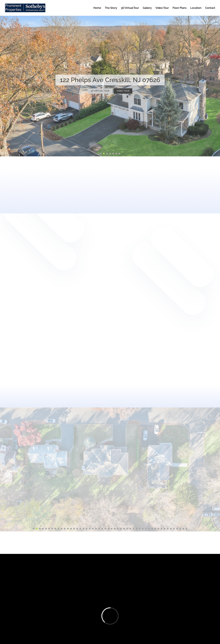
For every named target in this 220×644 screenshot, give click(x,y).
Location (196, 8)
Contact (210, 8)
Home (97, 8)
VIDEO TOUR (123, 91)
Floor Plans (180, 8)
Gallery (147, 8)
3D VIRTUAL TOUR (100, 91)
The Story (111, 8)
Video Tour (162, 8)
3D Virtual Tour (130, 8)
